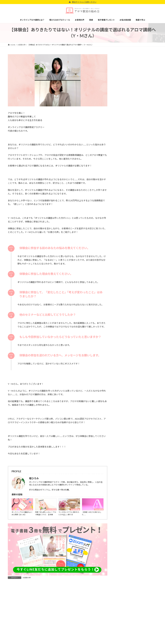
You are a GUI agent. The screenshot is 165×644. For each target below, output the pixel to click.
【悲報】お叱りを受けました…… (92, 513)
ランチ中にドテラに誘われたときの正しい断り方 (69, 513)
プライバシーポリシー (120, 632)
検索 (150, 260)
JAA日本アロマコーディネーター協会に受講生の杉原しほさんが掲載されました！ (143, 99)
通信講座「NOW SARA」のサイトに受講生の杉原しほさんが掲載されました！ (143, 129)
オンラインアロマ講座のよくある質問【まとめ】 (22, 513)
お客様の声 (27, 578)
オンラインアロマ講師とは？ (71, 632)
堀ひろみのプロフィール (69, 636)
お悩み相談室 (28, 509)
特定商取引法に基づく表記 (121, 636)
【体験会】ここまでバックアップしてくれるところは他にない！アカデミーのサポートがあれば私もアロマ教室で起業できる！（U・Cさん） (143, 68)
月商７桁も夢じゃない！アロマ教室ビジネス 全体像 (46, 513)
